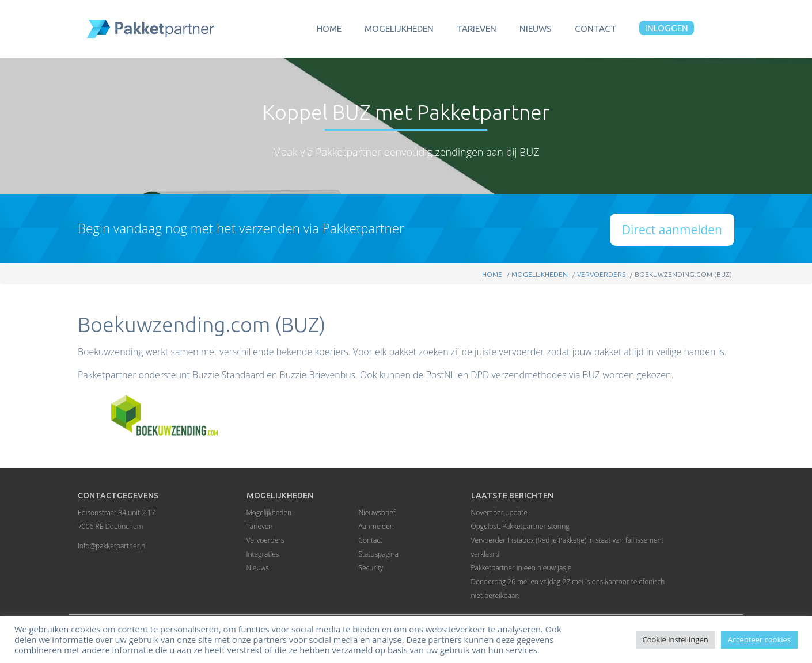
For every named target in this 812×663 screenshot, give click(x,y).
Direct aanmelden (672, 230)
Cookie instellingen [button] (676, 639)
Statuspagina (379, 554)
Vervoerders (601, 274)
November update (499, 513)
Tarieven (477, 28)
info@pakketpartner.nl (112, 546)
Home (329, 28)
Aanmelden (376, 526)
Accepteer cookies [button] (759, 639)
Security (371, 568)
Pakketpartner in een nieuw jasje (521, 568)
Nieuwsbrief (377, 513)
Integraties (263, 554)
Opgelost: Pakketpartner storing (520, 526)
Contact (595, 28)
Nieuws (536, 28)
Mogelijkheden (399, 28)
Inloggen (667, 28)
